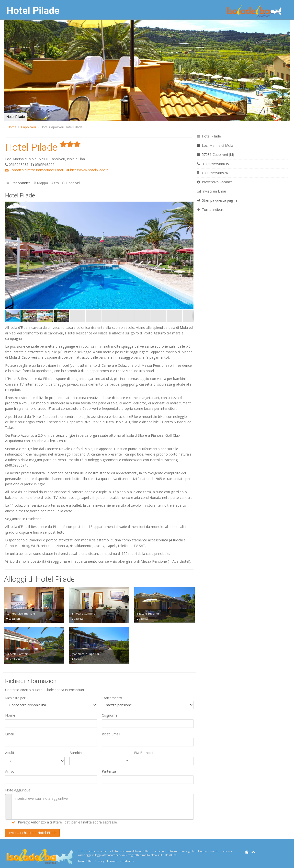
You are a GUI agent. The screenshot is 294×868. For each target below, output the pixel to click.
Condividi (71, 183)
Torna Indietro (211, 210)
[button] (8, 70)
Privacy (99, 861)
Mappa (41, 183)
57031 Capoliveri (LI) (216, 154)
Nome (10, 715)
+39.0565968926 (213, 173)
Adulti (10, 753)
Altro (55, 183)
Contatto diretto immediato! (30, 170)
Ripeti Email (111, 734)
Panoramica (19, 183)
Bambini (76, 753)
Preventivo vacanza (215, 182)
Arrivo (10, 771)
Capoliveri (28, 127)
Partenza (109, 771)
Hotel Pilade (33, 11)
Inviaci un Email (212, 191)
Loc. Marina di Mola (215, 145)
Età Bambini (144, 753)
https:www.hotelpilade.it (87, 170)
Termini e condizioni (120, 861)
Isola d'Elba (85, 861)
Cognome (110, 715)
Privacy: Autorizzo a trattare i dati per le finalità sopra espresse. (68, 822)
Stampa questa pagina (217, 200)
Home (12, 127)
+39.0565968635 (213, 164)
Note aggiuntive (18, 790)
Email (59, 170)
